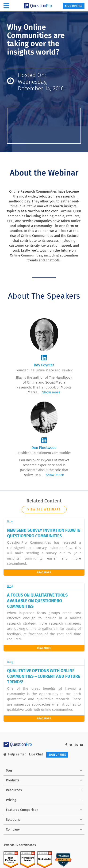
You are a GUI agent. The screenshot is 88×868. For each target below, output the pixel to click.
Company (13, 830)
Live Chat (36, 754)
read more (44, 719)
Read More (44, 573)
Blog (10, 521)
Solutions (13, 820)
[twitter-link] (71, 745)
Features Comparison (22, 810)
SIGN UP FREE (74, 6)
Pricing (11, 800)
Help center (15, 754)
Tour (9, 771)
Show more (51, 392)
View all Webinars (44, 509)
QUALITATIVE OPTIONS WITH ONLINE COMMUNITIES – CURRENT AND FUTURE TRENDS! (44, 676)
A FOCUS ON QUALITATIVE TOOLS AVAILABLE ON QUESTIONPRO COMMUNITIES (37, 601)
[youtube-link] (82, 745)
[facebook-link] (66, 745)
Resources (14, 790)
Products (13, 780)
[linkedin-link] (76, 745)
